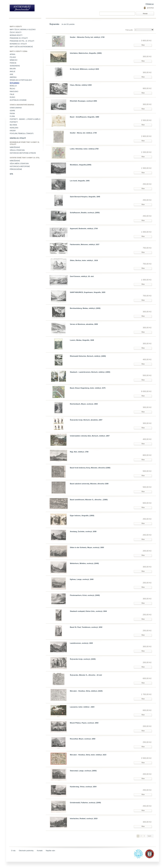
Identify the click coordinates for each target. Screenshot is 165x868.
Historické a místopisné (20, 166)
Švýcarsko (14, 83)
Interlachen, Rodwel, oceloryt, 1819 (84, 819)
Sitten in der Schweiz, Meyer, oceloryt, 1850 (87, 547)
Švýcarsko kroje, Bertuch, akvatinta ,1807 (86, 420)
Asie (11, 74)
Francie (13, 63)
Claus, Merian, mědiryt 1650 (81, 85)
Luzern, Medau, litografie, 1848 (82, 340)
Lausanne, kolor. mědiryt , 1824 (82, 707)
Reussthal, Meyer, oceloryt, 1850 (83, 739)
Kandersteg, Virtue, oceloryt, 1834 (83, 787)
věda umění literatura (19, 164)
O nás (13, 851)
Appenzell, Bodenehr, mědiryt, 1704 (84, 229)
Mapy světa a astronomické (21, 47)
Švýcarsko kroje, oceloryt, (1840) (83, 659)
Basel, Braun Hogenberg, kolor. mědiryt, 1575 (88, 388)
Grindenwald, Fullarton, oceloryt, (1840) (85, 803)
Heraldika (14, 128)
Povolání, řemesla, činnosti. (22, 134)
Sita (11, 174)
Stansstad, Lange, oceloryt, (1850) (83, 771)
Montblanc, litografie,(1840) (81, 165)
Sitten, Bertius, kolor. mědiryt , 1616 (84, 260)
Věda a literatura (17, 150)
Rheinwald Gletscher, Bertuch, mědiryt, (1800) (88, 356)
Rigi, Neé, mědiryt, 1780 (79, 452)
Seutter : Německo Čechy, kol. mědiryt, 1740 (87, 37)
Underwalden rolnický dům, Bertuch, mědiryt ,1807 (90, 436)
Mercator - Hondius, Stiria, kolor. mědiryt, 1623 (88, 755)
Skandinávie (15, 66)
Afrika (12, 54)
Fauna (12, 114)
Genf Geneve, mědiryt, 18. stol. (82, 276)
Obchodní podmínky (26, 851)
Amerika (13, 77)
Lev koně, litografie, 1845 (80, 181)
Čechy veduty (16, 32)
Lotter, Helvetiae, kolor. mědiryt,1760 (84, 149)
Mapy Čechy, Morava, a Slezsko (23, 30)
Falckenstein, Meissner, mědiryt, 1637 (85, 244)
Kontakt (40, 851)
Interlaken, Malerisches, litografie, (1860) (86, 53)
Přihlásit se (150, 4)
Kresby (13, 131)
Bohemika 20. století (18, 44)
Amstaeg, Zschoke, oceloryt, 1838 (83, 531)
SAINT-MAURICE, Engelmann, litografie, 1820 (88, 292)
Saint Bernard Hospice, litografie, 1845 (85, 197)
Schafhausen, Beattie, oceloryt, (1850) (85, 213)
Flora (12, 116)
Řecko (12, 89)
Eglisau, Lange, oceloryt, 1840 (82, 579)
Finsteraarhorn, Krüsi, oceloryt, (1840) (85, 595)
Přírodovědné (16, 169)
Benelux (13, 86)
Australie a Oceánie (18, 100)
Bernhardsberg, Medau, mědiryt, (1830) (85, 308)
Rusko (12, 97)
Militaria (13, 125)
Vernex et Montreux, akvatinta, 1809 (84, 324)
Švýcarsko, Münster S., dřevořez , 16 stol (86, 675)
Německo (14, 60)
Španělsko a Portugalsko (21, 80)
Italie (12, 94)
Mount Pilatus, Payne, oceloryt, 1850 (84, 723)
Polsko (13, 57)
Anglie (13, 72)
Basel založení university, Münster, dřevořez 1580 (89, 484)
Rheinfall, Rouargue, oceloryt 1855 (83, 101)
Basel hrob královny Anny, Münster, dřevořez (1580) (90, 468)
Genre (12, 111)
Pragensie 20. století (19, 38)
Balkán (13, 69)
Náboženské (15, 147)
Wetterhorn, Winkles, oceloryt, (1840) (84, 563)
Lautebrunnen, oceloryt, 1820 (81, 643)
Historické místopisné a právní (23, 153)
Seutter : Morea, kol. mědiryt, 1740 (83, 133)
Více (143, 45)
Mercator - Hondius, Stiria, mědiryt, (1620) (86, 691)
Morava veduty (16, 35)
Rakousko (14, 92)
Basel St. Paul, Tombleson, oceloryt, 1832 (86, 627)
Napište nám (50, 851)
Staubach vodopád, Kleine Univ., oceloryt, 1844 (88, 611)
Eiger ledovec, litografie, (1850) (82, 516)
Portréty (14, 122)
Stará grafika (16, 108)
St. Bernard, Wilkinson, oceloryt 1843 (84, 69)
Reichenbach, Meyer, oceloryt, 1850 (84, 404)
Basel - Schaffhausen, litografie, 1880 (84, 117)
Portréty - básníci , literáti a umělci (25, 119)
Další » (150, 836)
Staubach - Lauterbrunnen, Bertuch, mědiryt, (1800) (90, 372)
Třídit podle (129, 30)
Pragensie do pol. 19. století (22, 41)
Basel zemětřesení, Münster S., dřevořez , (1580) (89, 500)
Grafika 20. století (18, 138)
